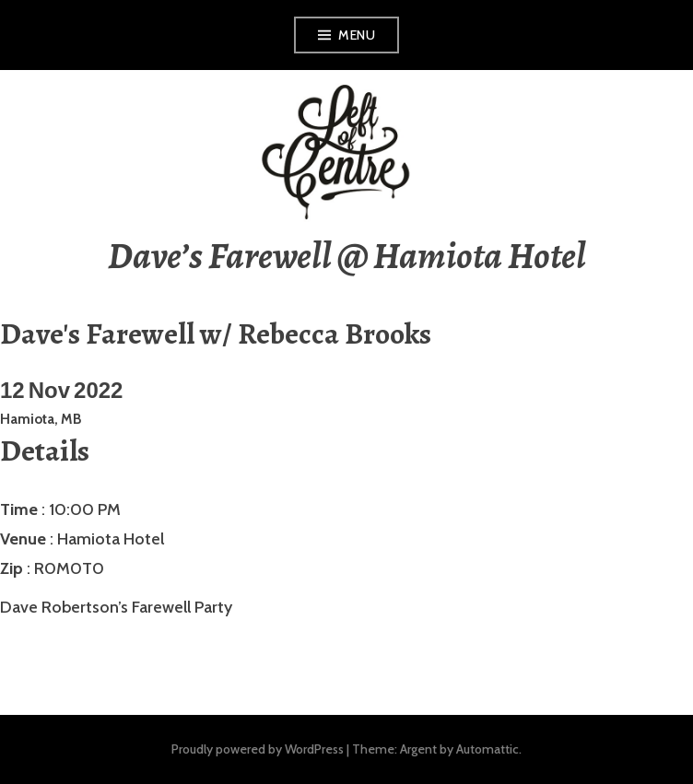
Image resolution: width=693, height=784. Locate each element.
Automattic (487, 749)
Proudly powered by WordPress (258, 749)
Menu (357, 35)
